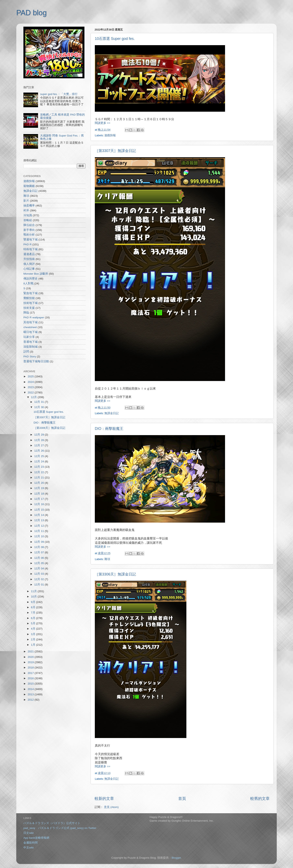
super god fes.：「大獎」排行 (59, 94)
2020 (31, 657)
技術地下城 (31, 303)
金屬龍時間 (31, 843)
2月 (33, 639)
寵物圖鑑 (29, 186)
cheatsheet (30, 327)
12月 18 (39, 494)
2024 (31, 382)
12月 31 (39, 402)
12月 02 (39, 579)
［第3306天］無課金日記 (115, 574)
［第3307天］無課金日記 (115, 151)
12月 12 (39, 526)
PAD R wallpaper (34, 317)
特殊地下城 (31, 249)
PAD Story (30, 356)
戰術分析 (29, 235)
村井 (26, 210)
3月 (33, 634)
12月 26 (39, 451)
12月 (34, 397)
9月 (33, 602)
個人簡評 (29, 264)
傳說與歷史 (31, 279)
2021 (31, 651)
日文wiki (29, 833)
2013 (31, 694)
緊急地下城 (31, 293)
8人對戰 (28, 283)
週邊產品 (29, 254)
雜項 (107, 559)
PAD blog (31, 13)
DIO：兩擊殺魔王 (109, 429)
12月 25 (39, 456)
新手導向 (29, 230)
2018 (31, 668)
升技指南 (29, 259)
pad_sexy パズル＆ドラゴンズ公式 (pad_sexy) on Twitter (60, 828)
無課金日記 (112, 413)
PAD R (27, 244)
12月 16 (39, 504)
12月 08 (39, 547)
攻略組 (28, 220)
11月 (34, 591)
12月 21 (39, 478)
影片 (26, 201)
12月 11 (39, 531)
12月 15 (39, 510)
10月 (34, 597)
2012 (31, 700)
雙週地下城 (31, 240)
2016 (31, 678)
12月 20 (39, 483)
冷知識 (28, 215)
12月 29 (39, 435)
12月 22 (39, 472)
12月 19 (39, 488)
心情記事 (29, 269)
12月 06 (39, 558)
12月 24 (39, 461)
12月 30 (39, 407)
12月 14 (39, 515)
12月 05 (39, 563)
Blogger (176, 858)
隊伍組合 (29, 225)
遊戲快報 (110, 135)
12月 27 (39, 445)
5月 (33, 623)
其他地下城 (31, 322)
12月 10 (39, 536)
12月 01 (39, 585)
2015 (31, 684)
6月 (33, 618)
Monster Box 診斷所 (36, 274)
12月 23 (39, 467)
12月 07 (39, 552)
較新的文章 (104, 799)
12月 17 (39, 499)
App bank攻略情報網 (36, 838)
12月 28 (39, 440)
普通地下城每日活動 (36, 361)
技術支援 (29, 308)
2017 (31, 673)
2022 (31, 393)
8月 (33, 607)
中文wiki (29, 848)
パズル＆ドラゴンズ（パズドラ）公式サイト (52, 823)
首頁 (182, 799)
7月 (33, 613)
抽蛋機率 (29, 206)
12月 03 (39, 574)
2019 (31, 662)
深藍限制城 (31, 347)
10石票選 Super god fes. (115, 39)
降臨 (26, 313)
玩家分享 (29, 337)
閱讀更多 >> (103, 123)
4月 (33, 629)
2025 (31, 376)
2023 (31, 387)
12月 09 (39, 542)
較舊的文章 (260, 799)
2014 (31, 689)
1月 (33, 645)
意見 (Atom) (111, 807)
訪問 (26, 352)
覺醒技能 (29, 298)
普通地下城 (31, 342)
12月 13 (39, 520)
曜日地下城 (31, 332)
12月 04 (39, 568)
